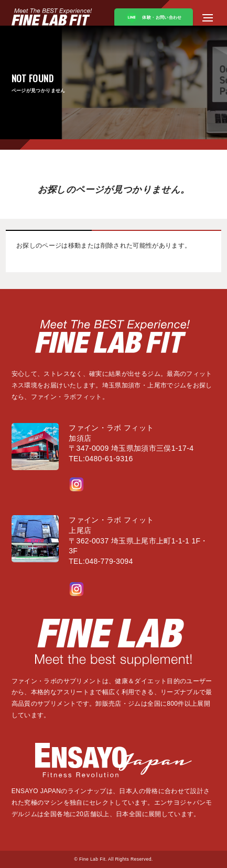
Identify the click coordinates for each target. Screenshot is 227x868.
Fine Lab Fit (92, 859)
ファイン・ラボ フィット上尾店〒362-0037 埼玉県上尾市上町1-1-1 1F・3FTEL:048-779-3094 (138, 540)
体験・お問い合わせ (153, 18)
